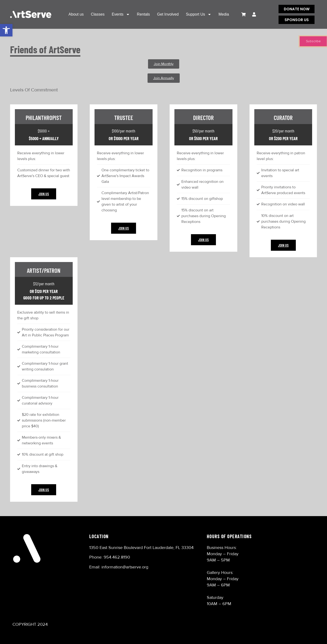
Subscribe (313, 41)
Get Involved (168, 14)
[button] (6, 30)
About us (76, 14)
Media (224, 14)
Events (121, 14)
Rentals (143, 14)
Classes (98, 14)
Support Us (199, 14)
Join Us (44, 194)
